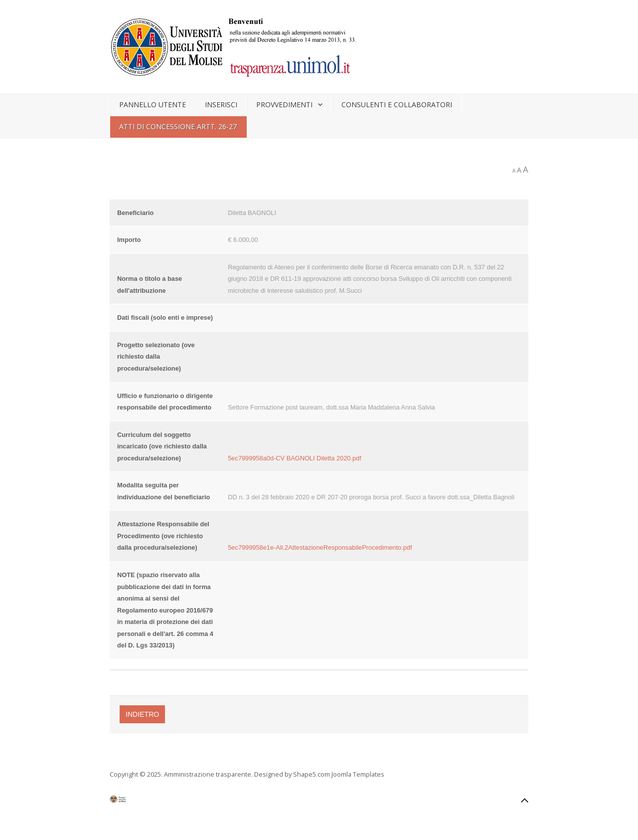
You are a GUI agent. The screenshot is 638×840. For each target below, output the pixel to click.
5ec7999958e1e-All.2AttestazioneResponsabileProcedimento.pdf (320, 547)
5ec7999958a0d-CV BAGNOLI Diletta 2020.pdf (295, 458)
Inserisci (221, 105)
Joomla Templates (358, 774)
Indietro (142, 714)
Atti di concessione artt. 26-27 (178, 126)
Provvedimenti (284, 105)
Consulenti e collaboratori (397, 105)
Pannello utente (153, 105)
